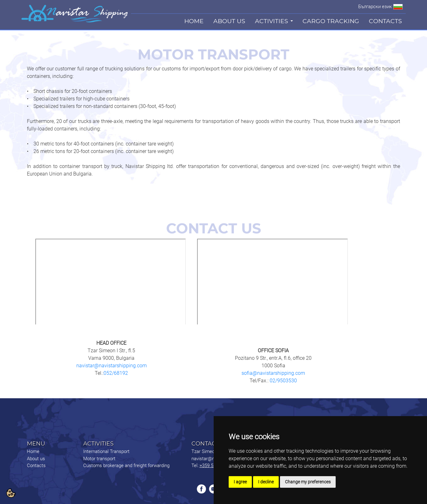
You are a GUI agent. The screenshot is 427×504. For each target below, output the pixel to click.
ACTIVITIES (272, 21)
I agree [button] (240, 482)
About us (36, 459)
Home (33, 451)
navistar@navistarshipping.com (112, 366)
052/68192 (116, 373)
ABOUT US (229, 21)
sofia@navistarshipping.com (273, 373)
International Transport (106, 451)
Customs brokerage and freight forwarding (126, 466)
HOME (194, 21)
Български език (375, 7)
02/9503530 (283, 381)
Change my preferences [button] (308, 482)
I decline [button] (266, 482)
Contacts (36, 466)
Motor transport (99, 459)
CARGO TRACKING (331, 21)
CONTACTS (385, 21)
